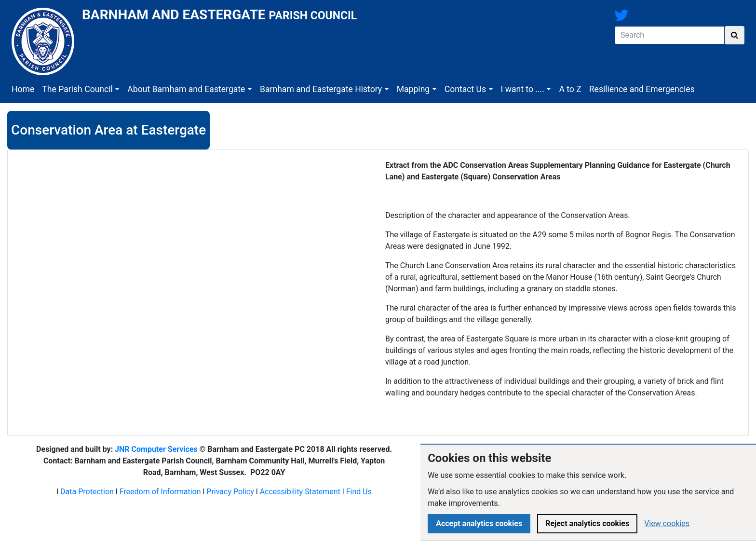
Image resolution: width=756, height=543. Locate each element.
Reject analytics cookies (587, 523)
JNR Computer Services (156, 449)
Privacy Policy (230, 492)
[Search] (669, 35)
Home (23, 89)
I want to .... (523, 89)
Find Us (359, 492)
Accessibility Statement (300, 492)
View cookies (667, 523)
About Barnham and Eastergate (186, 89)
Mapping (413, 89)
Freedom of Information (160, 492)
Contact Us (465, 89)
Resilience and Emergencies (642, 89)
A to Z (570, 89)
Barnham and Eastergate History (321, 89)
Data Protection (87, 492)
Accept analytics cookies (479, 523)
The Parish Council (77, 89)
